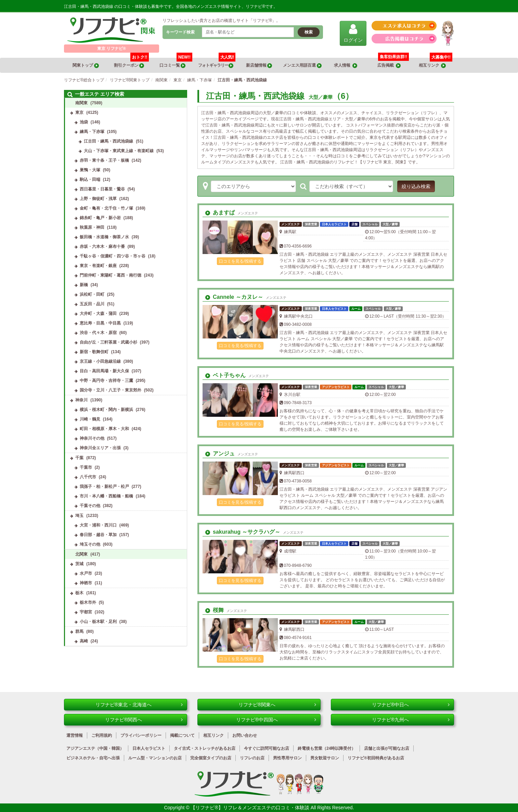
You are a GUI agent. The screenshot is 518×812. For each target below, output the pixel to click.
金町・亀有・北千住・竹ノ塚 (106, 208)
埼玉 (79, 516)
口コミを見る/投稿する (240, 261)
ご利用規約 (102, 735)
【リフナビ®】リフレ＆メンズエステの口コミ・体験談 (250, 808)
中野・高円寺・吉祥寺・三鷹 (106, 381)
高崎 (84, 641)
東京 (79, 112)
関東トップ (86, 65)
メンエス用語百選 (302, 65)
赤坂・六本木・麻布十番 (102, 247)
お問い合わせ (245, 735)
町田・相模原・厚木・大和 (104, 429)
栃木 (79, 593)
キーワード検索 (180, 32)
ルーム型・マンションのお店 (155, 758)
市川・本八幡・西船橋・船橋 (106, 496)
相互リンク (436, 63)
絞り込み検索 (416, 186)
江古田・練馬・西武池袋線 (108, 141)
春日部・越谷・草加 (98, 535)
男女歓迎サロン (325, 758)
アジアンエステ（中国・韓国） (95, 748)
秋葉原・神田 (92, 227)
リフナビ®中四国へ (276, 720)
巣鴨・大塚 (90, 170)
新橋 (84, 285)
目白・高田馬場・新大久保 (104, 371)
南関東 (81, 103)
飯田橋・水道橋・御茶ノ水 (104, 237)
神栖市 (86, 583)
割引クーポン (132, 63)
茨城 (79, 564)
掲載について (182, 735)
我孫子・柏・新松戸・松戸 (104, 487)
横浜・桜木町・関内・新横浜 (106, 410)
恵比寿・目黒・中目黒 (100, 323)
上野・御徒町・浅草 (98, 199)
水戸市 (86, 573)
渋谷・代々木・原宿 (98, 333)
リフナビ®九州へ (411, 720)
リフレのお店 (252, 758)
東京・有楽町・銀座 (98, 266)
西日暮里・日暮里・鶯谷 (102, 189)
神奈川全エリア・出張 (100, 448)
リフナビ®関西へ (144, 720)
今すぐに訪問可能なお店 (267, 748)
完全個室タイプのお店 (211, 758)
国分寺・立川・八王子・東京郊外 (111, 390)
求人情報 (346, 65)
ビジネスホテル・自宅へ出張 (93, 758)
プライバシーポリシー (141, 735)
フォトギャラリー (217, 63)
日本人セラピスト (149, 748)
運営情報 (75, 735)
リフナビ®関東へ (277, 705)
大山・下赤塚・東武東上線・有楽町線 (119, 151)
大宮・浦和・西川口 (98, 525)
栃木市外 (88, 602)
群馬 (79, 631)
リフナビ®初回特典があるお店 (376, 758)
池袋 (84, 122)
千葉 (79, 458)
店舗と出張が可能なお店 (387, 748)
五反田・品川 (92, 304)
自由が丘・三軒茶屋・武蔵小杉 (108, 342)
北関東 (81, 554)
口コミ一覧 (176, 63)
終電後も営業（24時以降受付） (327, 748)
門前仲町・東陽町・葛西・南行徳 (111, 275)
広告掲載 (389, 65)
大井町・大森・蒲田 (98, 314)
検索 (309, 32)
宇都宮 (86, 612)
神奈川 (81, 400)
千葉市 (86, 467)
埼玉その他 (90, 544)
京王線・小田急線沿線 (100, 361)
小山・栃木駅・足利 (98, 622)
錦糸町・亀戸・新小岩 (100, 218)
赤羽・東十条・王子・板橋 (104, 160)
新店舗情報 (259, 65)
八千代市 (88, 477)
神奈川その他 (92, 438)
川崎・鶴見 (90, 419)
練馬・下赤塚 (92, 132)
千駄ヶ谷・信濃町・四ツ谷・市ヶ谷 (113, 256)
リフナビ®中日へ (411, 705)
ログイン (353, 33)
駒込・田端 (90, 179)
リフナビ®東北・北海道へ (139, 705)
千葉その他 (90, 506)
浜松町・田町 (92, 294)
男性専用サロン (287, 758)
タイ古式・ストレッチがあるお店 (205, 748)
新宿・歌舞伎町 (94, 352)
